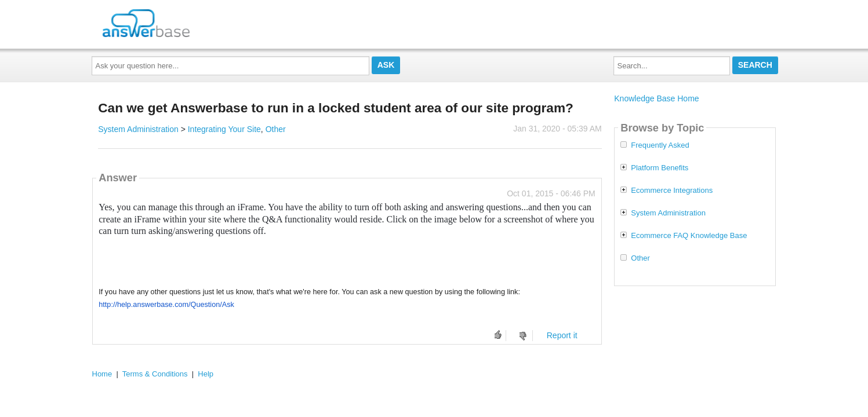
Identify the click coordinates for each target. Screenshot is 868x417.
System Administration (138, 129)
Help (206, 374)
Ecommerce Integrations (672, 191)
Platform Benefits (660, 168)
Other (276, 129)
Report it (562, 335)
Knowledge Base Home (656, 98)
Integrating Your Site (224, 129)
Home (102, 374)
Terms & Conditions (155, 374)
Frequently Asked (660, 145)
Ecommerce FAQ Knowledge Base (689, 236)
